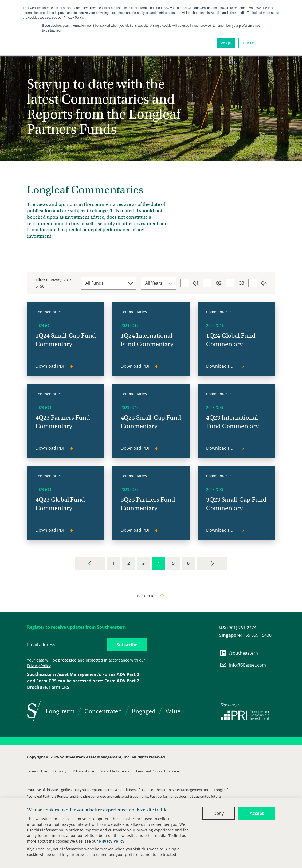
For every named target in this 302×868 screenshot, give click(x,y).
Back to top (147, 596)
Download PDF (51, 366)
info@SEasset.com (243, 665)
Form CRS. (60, 687)
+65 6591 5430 (245, 635)
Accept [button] (226, 43)
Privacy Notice (83, 771)
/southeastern (239, 653)
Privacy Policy (112, 841)
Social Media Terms (115, 771)
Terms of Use (37, 771)
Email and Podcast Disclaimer (158, 771)
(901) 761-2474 (238, 628)
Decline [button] (248, 43)
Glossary (60, 771)
